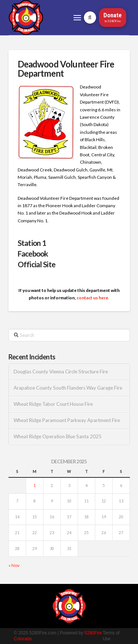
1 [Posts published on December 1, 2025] (35, 485)
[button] (77, 18)
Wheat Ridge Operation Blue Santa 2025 (58, 437)
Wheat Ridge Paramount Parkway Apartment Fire (67, 420)
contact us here (92, 298)
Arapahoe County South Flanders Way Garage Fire (68, 388)
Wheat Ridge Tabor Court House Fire (53, 404)
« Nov (14, 565)
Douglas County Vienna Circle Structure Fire (61, 372)
